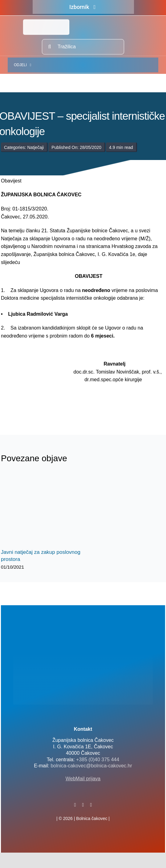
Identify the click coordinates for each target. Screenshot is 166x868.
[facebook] (75, 805)
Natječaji (35, 147)
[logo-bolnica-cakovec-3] (32, 406)
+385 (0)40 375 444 (98, 760)
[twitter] (83, 805)
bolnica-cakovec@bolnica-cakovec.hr (91, 766)
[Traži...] (50, 47)
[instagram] (91, 805)
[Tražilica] (83, 47)
